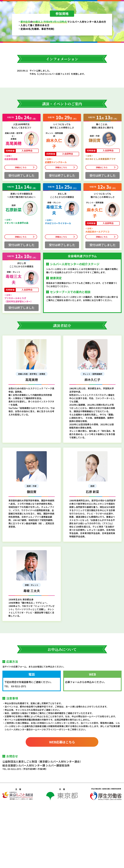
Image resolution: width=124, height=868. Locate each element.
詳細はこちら (21, 230)
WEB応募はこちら (62, 805)
